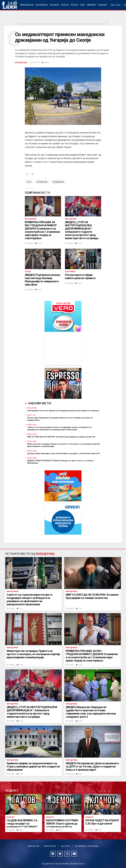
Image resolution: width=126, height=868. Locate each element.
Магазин (91, 5)
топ (30, 182)
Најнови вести (39, 403)
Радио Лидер (9, 5)
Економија (42, 5)
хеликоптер (43, 182)
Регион (74, 5)
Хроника (54, 5)
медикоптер (59, 182)
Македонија (27, 5)
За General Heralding (87, 846)
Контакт (66, 846)
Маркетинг (50, 846)
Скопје (65, 5)
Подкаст (102, 5)
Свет (83, 5)
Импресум (34, 846)
